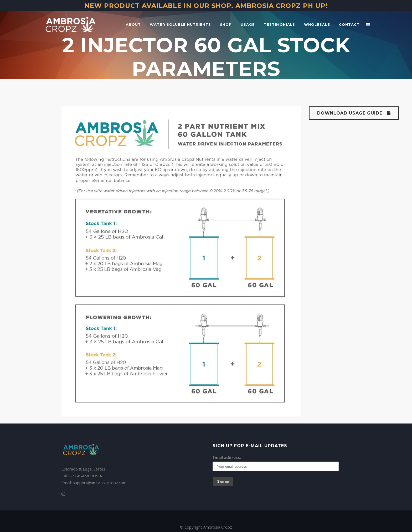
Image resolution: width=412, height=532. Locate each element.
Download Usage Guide (354, 113)
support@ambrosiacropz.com (100, 483)
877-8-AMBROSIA (86, 476)
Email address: (227, 457)
